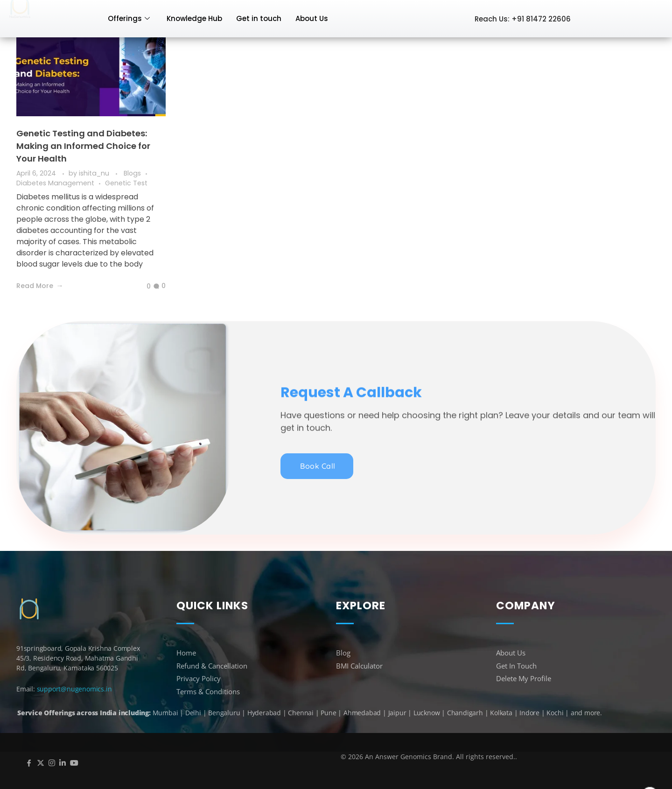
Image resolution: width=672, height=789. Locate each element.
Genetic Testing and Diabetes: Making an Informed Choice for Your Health (83, 146)
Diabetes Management (55, 183)
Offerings (129, 18)
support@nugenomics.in (74, 689)
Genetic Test (126, 183)
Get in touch (259, 18)
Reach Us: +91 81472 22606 (523, 19)
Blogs (132, 173)
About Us (312, 18)
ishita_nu (95, 173)
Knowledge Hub (194, 18)
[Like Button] (141, 287)
